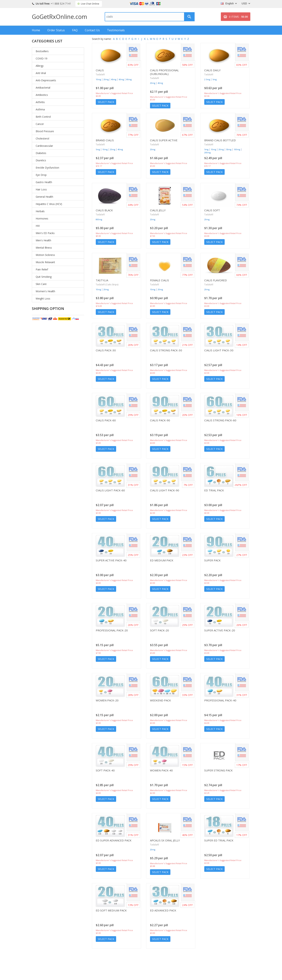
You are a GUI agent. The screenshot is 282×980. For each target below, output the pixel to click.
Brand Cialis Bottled (220, 140)
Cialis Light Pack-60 (110, 490)
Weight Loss (43, 299)
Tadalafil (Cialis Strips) (107, 285)
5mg (215, 79)
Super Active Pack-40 (111, 560)
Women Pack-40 (161, 770)
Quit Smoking (44, 277)
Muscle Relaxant (45, 262)
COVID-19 (42, 58)
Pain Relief (42, 269)
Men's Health (43, 240)
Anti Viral (41, 73)
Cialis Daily (212, 70)
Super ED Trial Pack (219, 840)
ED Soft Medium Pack (111, 910)
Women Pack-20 (107, 700)
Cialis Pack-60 (106, 420)
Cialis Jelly (158, 210)
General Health (44, 197)
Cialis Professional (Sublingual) (164, 72)
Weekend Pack (160, 700)
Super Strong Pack (218, 770)
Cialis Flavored (216, 280)
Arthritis (40, 102)
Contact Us (92, 30)
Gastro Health (44, 182)
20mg (106, 79)
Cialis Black (104, 210)
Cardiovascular (44, 146)
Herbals (40, 211)
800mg (99, 219)
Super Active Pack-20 (220, 630)
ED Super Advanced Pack (114, 840)
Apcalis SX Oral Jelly (165, 840)
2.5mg (207, 79)
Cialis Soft (212, 210)
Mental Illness (44, 248)
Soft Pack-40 (105, 770)
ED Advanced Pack (163, 910)
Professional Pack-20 (112, 630)
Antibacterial (43, 88)
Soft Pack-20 (159, 630)
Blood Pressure (45, 131)
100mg (237, 149)
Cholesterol (42, 138)
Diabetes (41, 153)
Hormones (42, 218)
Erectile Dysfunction (47, 168)
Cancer (40, 124)
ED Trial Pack (214, 490)
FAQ (75, 30)
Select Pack (106, 102)
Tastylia (102, 280)
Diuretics (41, 160)
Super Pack (212, 560)
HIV (38, 226)
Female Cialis (159, 280)
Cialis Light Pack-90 (165, 490)
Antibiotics (42, 95)
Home (36, 30)
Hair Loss (41, 189)
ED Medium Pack (162, 560)
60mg (121, 79)
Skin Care (41, 284)
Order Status (56, 30)
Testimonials (116, 30)
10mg (98, 79)
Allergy (40, 66)
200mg (207, 152)
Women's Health (45, 291)
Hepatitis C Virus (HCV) (49, 204)
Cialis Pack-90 (160, 420)
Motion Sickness (45, 255)
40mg (114, 79)
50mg (229, 149)
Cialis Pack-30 (106, 350)
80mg (129, 79)
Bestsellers (42, 51)
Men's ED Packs (45, 233)
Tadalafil (100, 74)
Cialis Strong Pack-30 (166, 350)
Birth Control (43, 117)
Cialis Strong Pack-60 (220, 420)
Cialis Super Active (164, 140)
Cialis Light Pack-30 (219, 350)
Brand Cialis (105, 140)
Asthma (40, 109)
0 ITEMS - (238, 17)
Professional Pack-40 (220, 700)
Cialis (100, 70)
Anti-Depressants (46, 80)
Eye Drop (41, 175)
